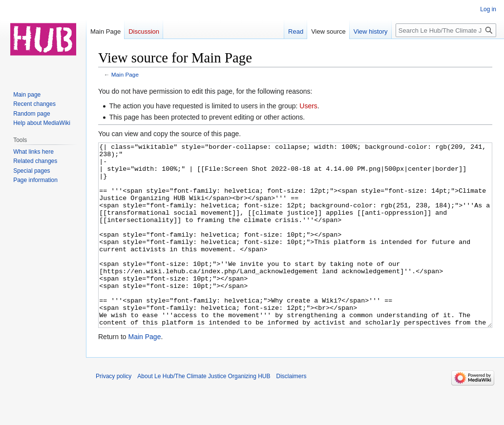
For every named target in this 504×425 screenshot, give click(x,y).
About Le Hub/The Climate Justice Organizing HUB (204, 413)
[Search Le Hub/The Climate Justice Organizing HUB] (446, 30)
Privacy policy (114, 413)
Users (308, 106)
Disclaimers (292, 413)
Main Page (125, 74)
